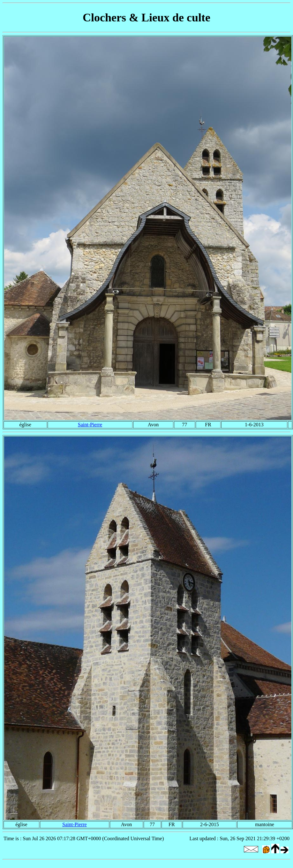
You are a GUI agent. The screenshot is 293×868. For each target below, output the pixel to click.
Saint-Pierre (90, 425)
